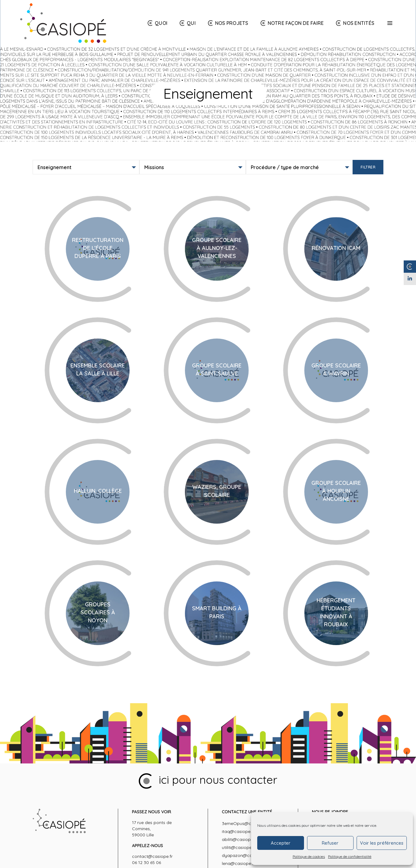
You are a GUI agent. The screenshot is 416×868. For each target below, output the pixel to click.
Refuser (330, 843)
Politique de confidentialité (350, 856)
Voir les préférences (382, 843)
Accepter (281, 843)
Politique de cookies (309, 856)
